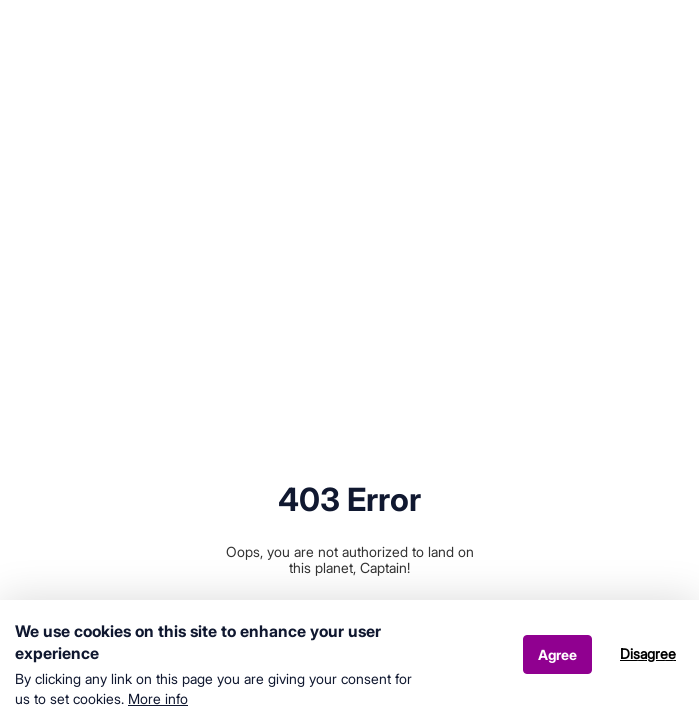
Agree (557, 660)
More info (158, 705)
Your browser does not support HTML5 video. (349, 175)
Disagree (648, 659)
